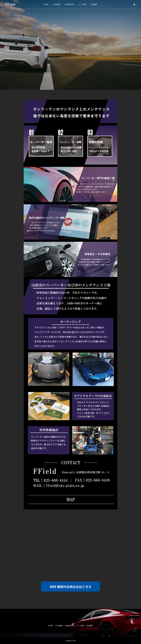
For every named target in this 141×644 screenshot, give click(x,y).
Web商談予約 (70, 4)
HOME (46, 4)
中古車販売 (57, 4)
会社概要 (94, 4)
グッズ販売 (83, 4)
